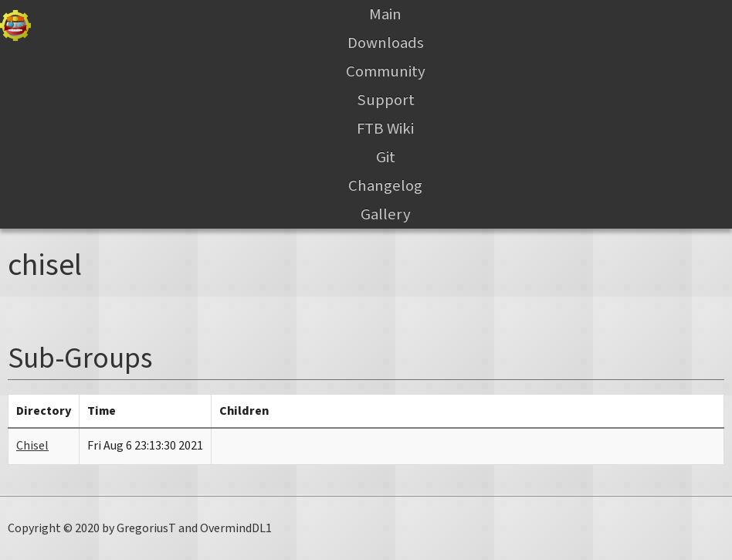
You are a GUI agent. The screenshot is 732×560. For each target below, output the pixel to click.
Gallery (386, 214)
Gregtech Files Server (15, 25)
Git (386, 157)
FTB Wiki (385, 129)
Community (386, 71)
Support (386, 100)
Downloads (386, 43)
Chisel (32, 446)
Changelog (385, 186)
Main (385, 14)
